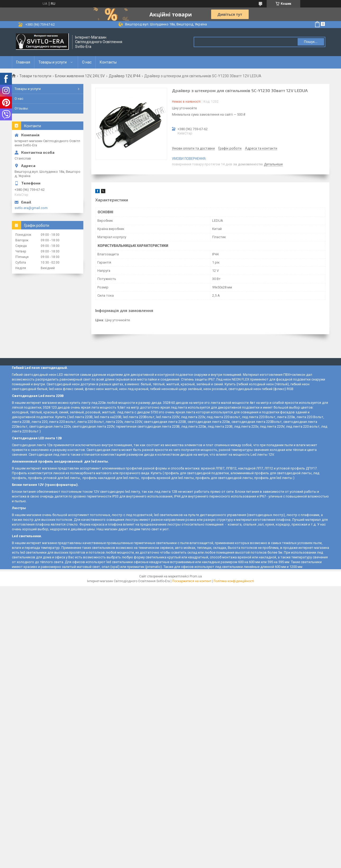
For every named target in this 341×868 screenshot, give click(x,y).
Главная (23, 62)
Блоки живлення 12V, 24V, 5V (80, 76)
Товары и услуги (53, 62)
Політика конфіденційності (234, 581)
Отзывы (21, 108)
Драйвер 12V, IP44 (125, 76)
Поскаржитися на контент (192, 581)
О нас (87, 62)
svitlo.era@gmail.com (31, 208)
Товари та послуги (35, 76)
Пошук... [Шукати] (311, 42)
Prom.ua (196, 576)
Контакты (108, 62)
